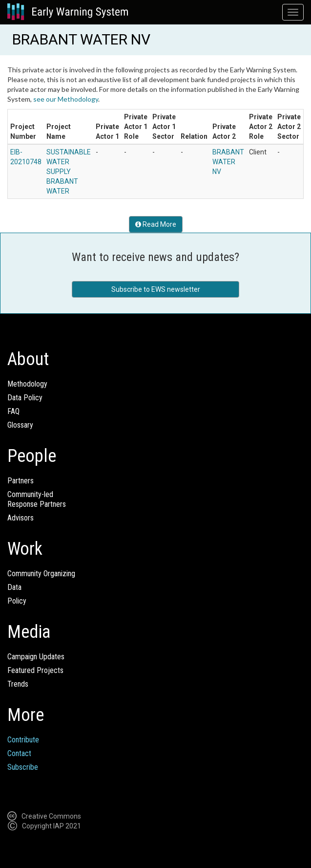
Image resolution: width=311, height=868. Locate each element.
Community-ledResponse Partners (37, 499)
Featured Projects (35, 670)
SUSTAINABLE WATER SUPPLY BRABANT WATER (69, 172)
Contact (19, 753)
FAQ (13, 411)
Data (14, 587)
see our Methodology (66, 99)
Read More (156, 224)
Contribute (23, 740)
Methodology (27, 384)
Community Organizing (41, 574)
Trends (18, 684)
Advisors (21, 518)
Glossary (20, 425)
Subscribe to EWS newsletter (156, 289)
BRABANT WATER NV (228, 162)
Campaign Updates (36, 657)
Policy (17, 601)
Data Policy (25, 398)
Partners (21, 481)
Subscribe (23, 767)
